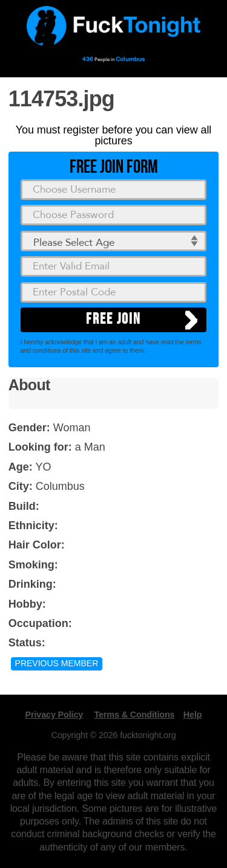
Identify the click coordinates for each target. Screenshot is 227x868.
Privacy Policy (54, 715)
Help (193, 715)
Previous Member (57, 663)
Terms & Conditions (134, 715)
